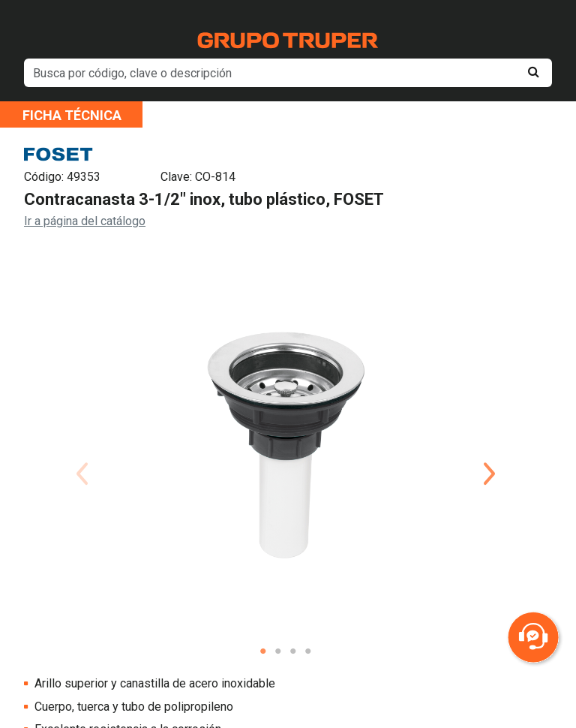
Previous (82, 456)
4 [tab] (308, 651)
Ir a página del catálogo (85, 221)
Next (490, 456)
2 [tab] (278, 651)
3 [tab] (293, 651)
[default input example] (288, 73)
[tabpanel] (286, 444)
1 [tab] (263, 651)
